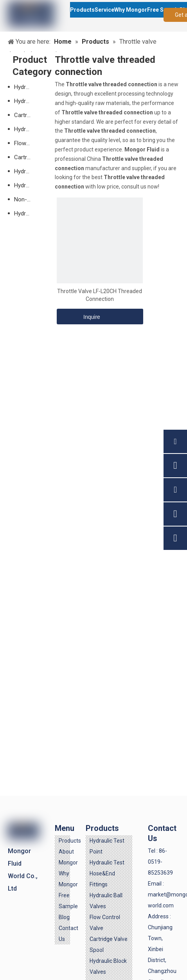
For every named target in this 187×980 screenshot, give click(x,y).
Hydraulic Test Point (27, 87)
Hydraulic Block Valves (27, 171)
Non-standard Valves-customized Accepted (27, 199)
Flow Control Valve (27, 143)
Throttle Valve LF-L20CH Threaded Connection (100, 295)
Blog (64, 917)
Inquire (78, 317)
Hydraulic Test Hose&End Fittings (107, 873)
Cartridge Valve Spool (27, 157)
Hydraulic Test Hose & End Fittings (27, 101)
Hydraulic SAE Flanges (27, 185)
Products (70, 841)
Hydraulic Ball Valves (27, 129)
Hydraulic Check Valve (27, 213)
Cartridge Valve (27, 115)
